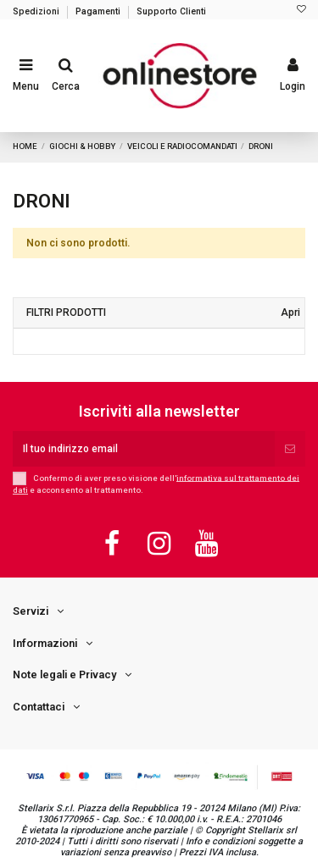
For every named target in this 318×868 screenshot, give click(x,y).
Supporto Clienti (171, 11)
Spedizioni (37, 11)
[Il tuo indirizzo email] (144, 449)
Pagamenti (99, 11)
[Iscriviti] (290, 449)
